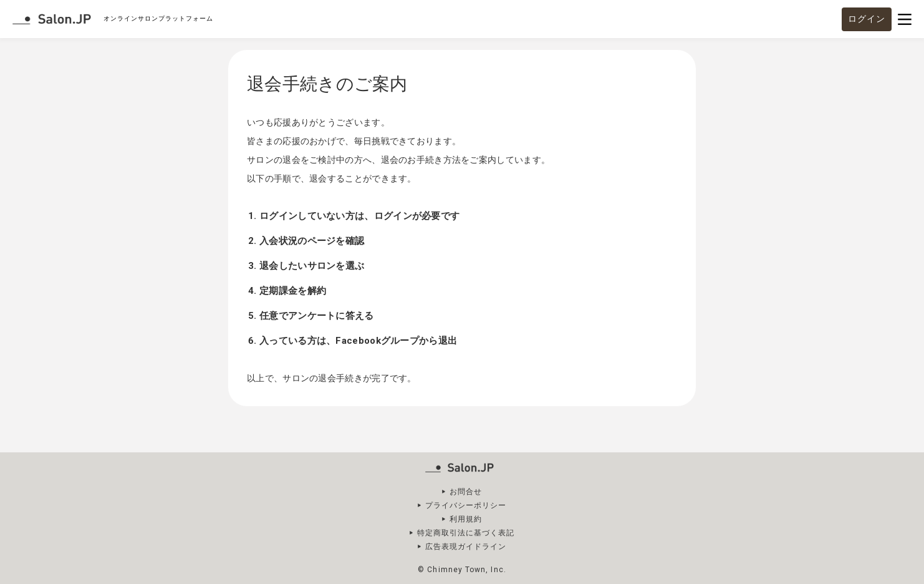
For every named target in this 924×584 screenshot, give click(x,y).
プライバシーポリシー (466, 505)
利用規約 (466, 519)
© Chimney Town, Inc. (462, 570)
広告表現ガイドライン (466, 547)
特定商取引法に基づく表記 (466, 533)
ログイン (867, 19)
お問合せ (466, 492)
